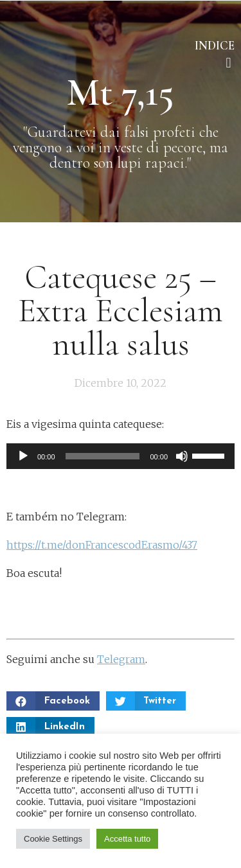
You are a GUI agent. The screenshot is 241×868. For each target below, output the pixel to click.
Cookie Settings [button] (53, 839)
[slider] (103, 456)
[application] (121, 456)
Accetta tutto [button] (127, 839)
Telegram (121, 659)
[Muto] (182, 456)
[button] (228, 63)
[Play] (23, 456)
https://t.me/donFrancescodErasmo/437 (102, 545)
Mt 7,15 (121, 93)
